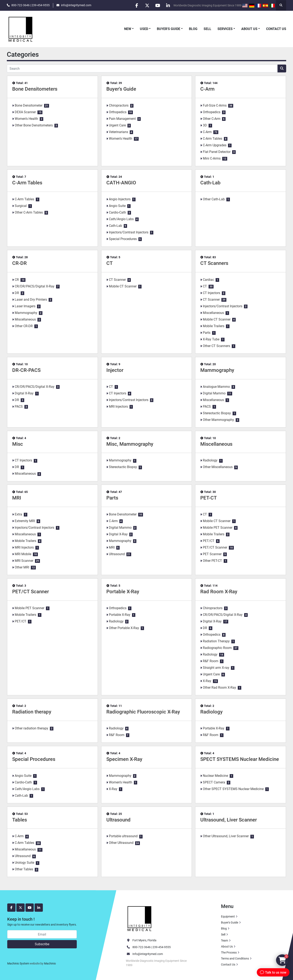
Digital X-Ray (24, 393)
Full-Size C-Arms (215, 105)
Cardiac (208, 280)
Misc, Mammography (130, 444)
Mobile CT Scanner (123, 286)
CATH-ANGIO (121, 183)
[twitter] (147, 5)
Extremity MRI (25, 521)
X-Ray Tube (211, 339)
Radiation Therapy (216, 641)
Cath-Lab (115, 226)
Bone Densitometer (29, 105)
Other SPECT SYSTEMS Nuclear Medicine (233, 789)
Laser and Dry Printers (31, 300)
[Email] (42, 934)
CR (17, 280)
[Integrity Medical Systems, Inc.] (140, 918)
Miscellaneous (25, 319)
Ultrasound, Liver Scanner (229, 820)
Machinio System (18, 963)
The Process (229, 952)
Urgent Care (117, 125)
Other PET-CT (212, 561)
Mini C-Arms (212, 158)
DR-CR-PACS (26, 370)
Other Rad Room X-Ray (219, 688)
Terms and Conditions (235, 958)
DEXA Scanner (25, 112)
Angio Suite (117, 206)
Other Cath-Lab (214, 199)
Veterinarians (118, 132)
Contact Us (276, 29)
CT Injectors (211, 293)
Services (225, 29)
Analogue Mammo (216, 387)
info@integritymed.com (76, 5)
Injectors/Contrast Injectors (129, 232)
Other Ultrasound (121, 843)
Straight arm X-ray (216, 668)
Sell (207, 29)
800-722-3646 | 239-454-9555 (31, 5)
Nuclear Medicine (215, 776)
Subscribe (42, 944)
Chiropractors (119, 105)
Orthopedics (118, 112)
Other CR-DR (24, 326)
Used (144, 29)
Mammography (26, 313)
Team (225, 940)
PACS (19, 407)
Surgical (21, 206)
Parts (207, 333)
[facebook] (136, 5)
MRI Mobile (23, 554)
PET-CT (209, 498)
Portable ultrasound (123, 836)
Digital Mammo (214, 393)
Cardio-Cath (117, 212)
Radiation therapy (32, 712)
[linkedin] (168, 5)
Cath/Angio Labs (121, 219)
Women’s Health (26, 119)
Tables (20, 820)
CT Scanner (117, 280)
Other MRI (22, 567)
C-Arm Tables (213, 139)
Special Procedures (123, 239)
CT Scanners (214, 263)
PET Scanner (212, 554)
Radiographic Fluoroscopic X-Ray (143, 712)
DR (17, 293)
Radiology (210, 460)
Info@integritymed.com (148, 954)
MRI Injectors (118, 407)
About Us (249, 29)
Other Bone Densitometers (34, 125)
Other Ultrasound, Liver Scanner (226, 836)
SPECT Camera (214, 782)
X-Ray (207, 681)
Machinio (50, 963)
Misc (18, 444)
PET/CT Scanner (215, 547)
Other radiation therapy (31, 728)
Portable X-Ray (123, 592)
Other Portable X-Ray (124, 628)
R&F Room (211, 661)
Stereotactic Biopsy (217, 413)
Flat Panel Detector (217, 152)
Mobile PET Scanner (218, 528)
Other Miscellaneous (218, 467)
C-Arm (207, 89)
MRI (17, 498)
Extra (18, 514)
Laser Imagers (25, 306)
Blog (193, 29)
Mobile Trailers (214, 326)
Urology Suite (24, 863)
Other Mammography (218, 420)
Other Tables (24, 869)
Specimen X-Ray (124, 759)
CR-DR (19, 263)
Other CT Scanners (216, 346)
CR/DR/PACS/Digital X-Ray (35, 286)
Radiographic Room (217, 648)
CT (110, 263)
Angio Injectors (120, 199)
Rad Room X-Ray (219, 592)
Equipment (228, 916)
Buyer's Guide (169, 29)
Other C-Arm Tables (29, 212)
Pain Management (122, 119)
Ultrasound (117, 554)
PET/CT (209, 541)
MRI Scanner (24, 561)
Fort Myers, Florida (144, 940)
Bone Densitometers (35, 89)
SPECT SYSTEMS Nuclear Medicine (240, 759)
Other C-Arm (212, 119)
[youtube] (157, 5)
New (128, 29)
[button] (129, 29)
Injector (115, 370)
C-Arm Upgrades (215, 145)
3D (205, 125)
